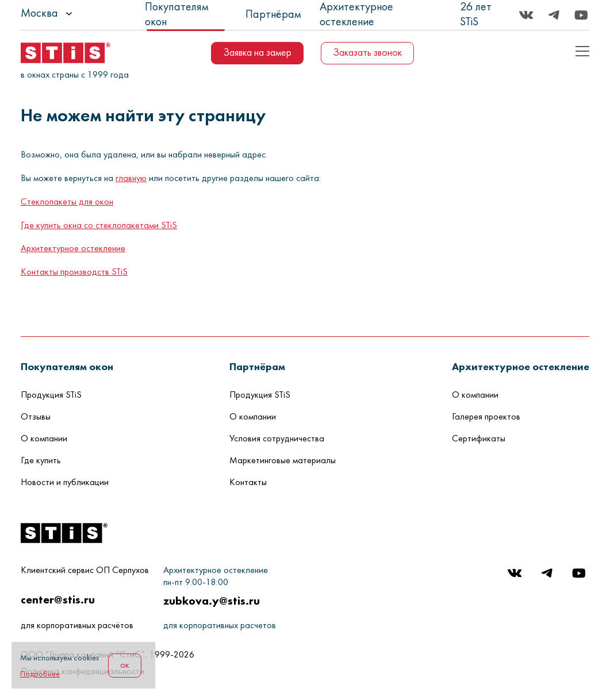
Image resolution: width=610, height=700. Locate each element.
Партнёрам (273, 15)
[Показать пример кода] (582, 51)
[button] (67, 366)
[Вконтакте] (526, 15)
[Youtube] (581, 15)
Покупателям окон (177, 15)
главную (131, 179)
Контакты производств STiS (74, 272)
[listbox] (78, 14)
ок (125, 666)
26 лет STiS (476, 15)
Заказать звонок (367, 53)
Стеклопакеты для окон (67, 202)
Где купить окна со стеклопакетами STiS (99, 226)
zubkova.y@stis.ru (212, 601)
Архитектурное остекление (356, 15)
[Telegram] (554, 15)
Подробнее (40, 674)
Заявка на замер (257, 53)
